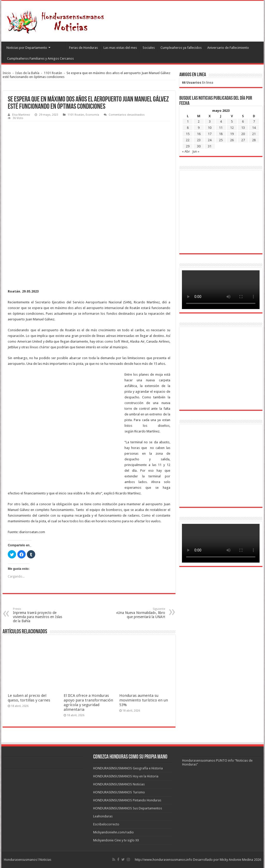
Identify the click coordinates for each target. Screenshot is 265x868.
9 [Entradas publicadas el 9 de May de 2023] (199, 128)
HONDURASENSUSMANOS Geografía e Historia (128, 768)
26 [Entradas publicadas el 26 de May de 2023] (232, 140)
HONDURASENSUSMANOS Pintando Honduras (127, 800)
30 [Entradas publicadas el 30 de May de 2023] (199, 146)
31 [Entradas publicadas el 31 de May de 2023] (210, 146)
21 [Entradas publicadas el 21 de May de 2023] (254, 134)
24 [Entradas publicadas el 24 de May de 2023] (210, 140)
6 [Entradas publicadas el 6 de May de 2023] (243, 121)
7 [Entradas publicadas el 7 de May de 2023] (254, 121)
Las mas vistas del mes (120, 48)
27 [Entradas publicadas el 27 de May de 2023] (243, 140)
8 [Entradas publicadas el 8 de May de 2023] (188, 128)
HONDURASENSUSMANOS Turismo (119, 792)
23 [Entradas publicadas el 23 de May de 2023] (199, 140)
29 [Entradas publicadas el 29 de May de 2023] (188, 146)
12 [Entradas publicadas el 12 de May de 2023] (232, 128)
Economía (92, 115)
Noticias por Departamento (27, 48)
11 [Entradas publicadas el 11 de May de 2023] (221, 128)
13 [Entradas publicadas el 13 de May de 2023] (243, 128)
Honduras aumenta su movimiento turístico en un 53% (144, 700)
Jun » (196, 151)
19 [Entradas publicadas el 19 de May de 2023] (232, 134)
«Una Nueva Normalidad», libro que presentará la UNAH (139, 613)
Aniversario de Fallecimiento (228, 48)
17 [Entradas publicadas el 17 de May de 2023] (210, 134)
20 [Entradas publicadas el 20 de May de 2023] (243, 134)
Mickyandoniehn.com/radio (113, 832)
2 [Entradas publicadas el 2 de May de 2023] (199, 121)
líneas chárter (40, 347)
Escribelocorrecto (106, 824)
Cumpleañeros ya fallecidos (181, 48)
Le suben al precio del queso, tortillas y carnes (29, 698)
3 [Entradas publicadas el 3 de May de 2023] (210, 121)
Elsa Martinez (21, 115)
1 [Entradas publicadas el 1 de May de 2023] (188, 121)
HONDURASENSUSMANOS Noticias (119, 784)
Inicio (7, 73)
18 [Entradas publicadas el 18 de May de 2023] (221, 134)
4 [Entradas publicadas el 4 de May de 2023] (221, 121)
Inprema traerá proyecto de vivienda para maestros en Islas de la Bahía (39, 615)
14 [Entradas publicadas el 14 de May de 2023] (254, 128)
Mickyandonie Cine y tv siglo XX (116, 840)
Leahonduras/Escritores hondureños (59, 47)
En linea (198, 82)
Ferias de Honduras (83, 48)
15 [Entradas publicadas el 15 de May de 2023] (188, 134)
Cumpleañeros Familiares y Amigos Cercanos (40, 58)
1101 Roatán (53, 73)
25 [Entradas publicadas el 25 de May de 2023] (221, 140)
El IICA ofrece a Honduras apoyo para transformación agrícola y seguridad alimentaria (88, 703)
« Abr (186, 151)
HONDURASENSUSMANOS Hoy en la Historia (126, 776)
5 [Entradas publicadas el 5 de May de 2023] (232, 121)
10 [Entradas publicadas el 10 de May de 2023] (210, 128)
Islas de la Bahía (27, 73)
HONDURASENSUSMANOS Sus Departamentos (128, 808)
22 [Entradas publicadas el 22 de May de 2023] (188, 140)
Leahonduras (103, 816)
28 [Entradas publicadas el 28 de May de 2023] (254, 140)
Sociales (149, 48)
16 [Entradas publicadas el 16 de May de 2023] (199, 134)
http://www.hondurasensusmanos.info (164, 860)
